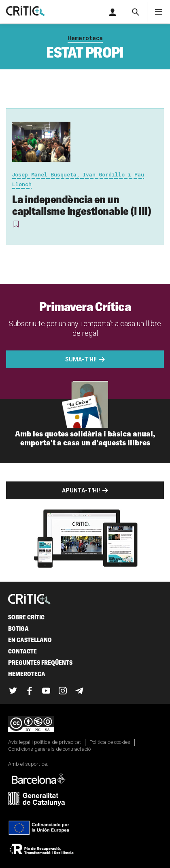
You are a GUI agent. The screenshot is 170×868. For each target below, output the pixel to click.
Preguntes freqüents (40, 663)
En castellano (30, 640)
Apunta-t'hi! (81, 490)
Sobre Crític (26, 617)
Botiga (18, 628)
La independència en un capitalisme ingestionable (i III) (82, 205)
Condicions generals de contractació (49, 749)
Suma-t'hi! (81, 359)
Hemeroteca (85, 38)
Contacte (22, 651)
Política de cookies (110, 742)
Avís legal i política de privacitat (45, 742)
